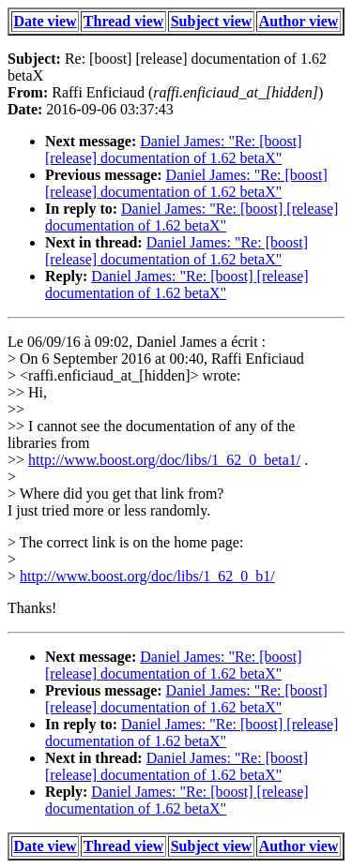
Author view (299, 21)
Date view (46, 21)
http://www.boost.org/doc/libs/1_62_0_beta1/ (164, 460)
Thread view (123, 21)
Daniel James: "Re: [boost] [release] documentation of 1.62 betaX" (174, 150)
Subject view (212, 21)
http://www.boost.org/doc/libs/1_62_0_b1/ (147, 576)
